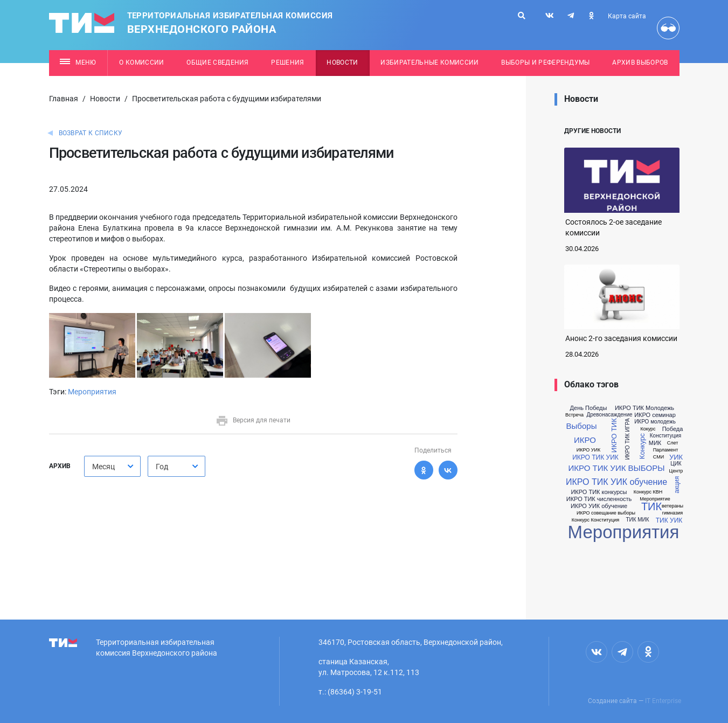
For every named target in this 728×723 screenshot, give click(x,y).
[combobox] (112, 466)
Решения (287, 62)
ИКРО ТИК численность (599, 499)
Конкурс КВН (648, 492)
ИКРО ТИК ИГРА (627, 439)
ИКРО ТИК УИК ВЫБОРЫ (616, 468)
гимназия (672, 513)
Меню (78, 62)
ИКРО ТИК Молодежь (644, 408)
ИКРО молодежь (655, 422)
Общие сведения (218, 62)
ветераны (672, 506)
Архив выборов (640, 62)
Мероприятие (655, 499)
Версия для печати (253, 420)
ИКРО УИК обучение (599, 506)
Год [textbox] (162, 467)
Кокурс (648, 429)
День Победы (589, 408)
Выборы (582, 426)
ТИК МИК (637, 520)
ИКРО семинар (655, 415)
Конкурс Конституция (595, 520)
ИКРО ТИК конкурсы (599, 492)
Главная (64, 99)
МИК (655, 443)
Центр (676, 471)
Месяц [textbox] (103, 467)
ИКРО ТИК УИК (595, 457)
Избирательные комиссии (429, 62)
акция (677, 484)
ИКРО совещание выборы (606, 513)
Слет (673, 443)
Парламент (666, 450)
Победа (673, 429)
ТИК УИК (669, 520)
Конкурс (642, 446)
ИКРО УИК (588, 450)
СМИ (658, 457)
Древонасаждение (609, 415)
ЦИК (676, 464)
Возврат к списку (91, 133)
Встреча (574, 415)
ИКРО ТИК (613, 436)
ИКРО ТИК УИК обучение (616, 482)
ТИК (651, 506)
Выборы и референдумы (546, 62)
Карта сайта (627, 16)
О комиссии (141, 62)
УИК (676, 457)
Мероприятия (92, 392)
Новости (342, 62)
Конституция (665, 436)
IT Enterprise (663, 701)
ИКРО (585, 440)
